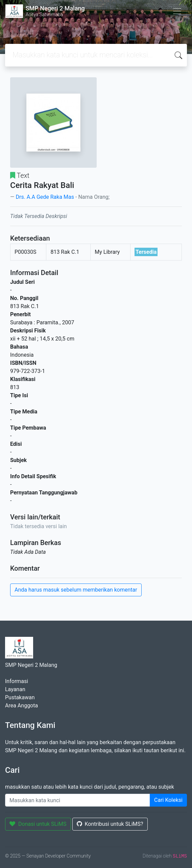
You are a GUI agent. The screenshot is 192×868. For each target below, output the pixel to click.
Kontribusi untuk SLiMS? (110, 824)
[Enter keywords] (78, 800)
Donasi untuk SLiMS (38, 824)
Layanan (15, 689)
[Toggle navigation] (177, 11)
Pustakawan (20, 697)
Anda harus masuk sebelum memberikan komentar (76, 590)
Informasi (17, 681)
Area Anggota (21, 706)
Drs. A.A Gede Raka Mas (45, 197)
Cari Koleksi (168, 800)
